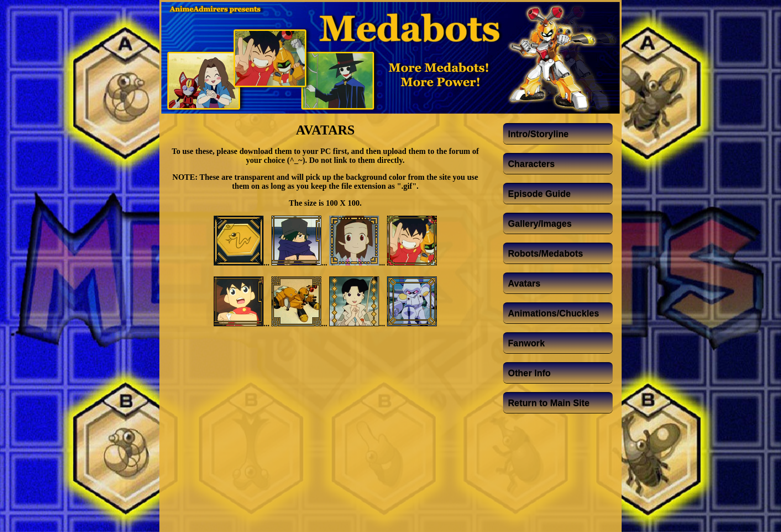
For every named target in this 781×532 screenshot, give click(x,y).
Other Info (529, 373)
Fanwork (526, 343)
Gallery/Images (540, 224)
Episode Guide (539, 194)
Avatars (524, 283)
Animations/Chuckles (554, 313)
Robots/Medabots (546, 254)
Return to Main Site (549, 403)
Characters (531, 164)
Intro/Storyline (538, 134)
